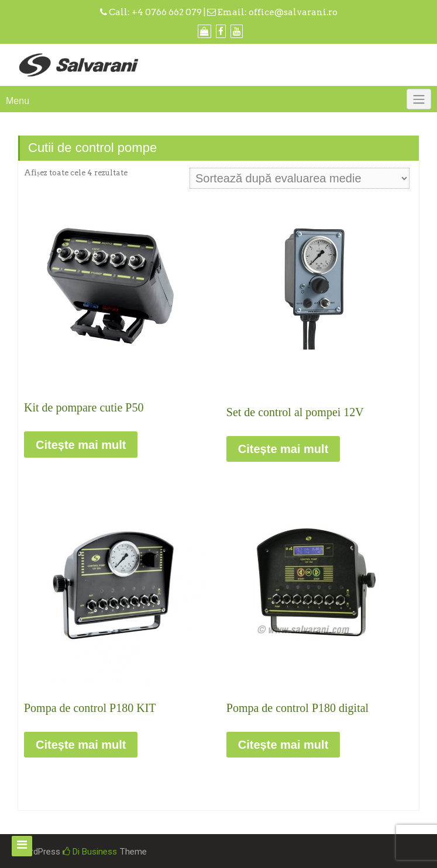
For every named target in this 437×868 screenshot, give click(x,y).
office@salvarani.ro (293, 12)
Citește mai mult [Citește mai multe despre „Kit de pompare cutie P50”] (81, 445)
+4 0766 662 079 (167, 12)
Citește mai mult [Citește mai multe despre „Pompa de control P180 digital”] (283, 745)
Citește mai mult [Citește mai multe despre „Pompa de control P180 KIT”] (81, 745)
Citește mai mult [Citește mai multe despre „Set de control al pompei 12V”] (283, 449)
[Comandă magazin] (300, 178)
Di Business (90, 852)
